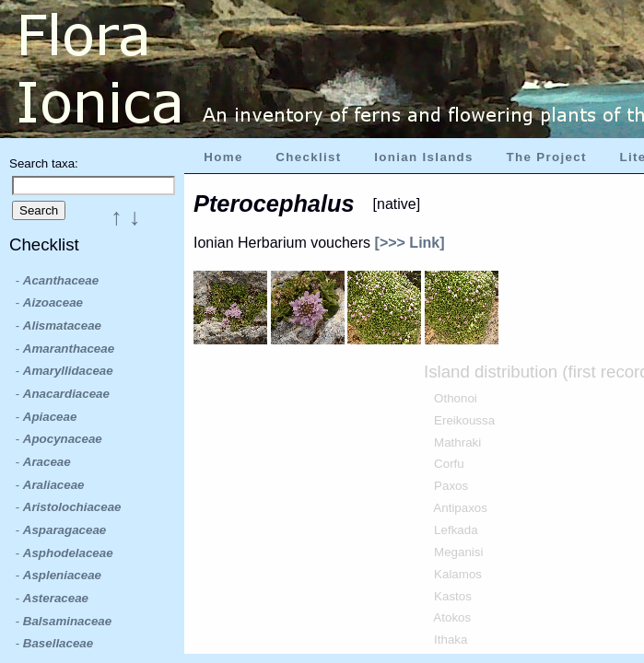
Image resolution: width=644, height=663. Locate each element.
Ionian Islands (424, 157)
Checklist (308, 157)
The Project (547, 157)
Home (223, 157)
